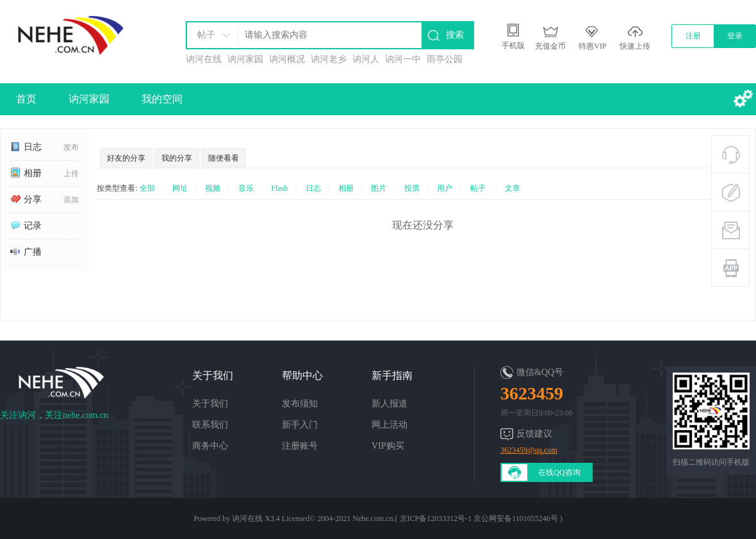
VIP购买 (388, 446)
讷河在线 (204, 59)
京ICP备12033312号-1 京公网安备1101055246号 (479, 519)
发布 (71, 147)
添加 (71, 200)
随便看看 (224, 158)
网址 (180, 188)
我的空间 (162, 99)
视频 (213, 188)
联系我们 (210, 425)
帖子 (206, 35)
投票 (412, 188)
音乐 (246, 188)
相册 (26, 173)
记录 (26, 226)
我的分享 (177, 158)
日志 (26, 147)
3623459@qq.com (529, 450)
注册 (693, 36)
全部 (147, 188)
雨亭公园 (445, 59)
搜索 (455, 35)
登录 (735, 36)
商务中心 (210, 446)
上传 (71, 173)
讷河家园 (245, 59)
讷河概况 (287, 59)
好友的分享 (126, 158)
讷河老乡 (329, 59)
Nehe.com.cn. (374, 519)
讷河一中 (403, 59)
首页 (26, 99)
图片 (379, 188)
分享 (26, 199)
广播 (26, 252)
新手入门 (300, 425)
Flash (279, 188)
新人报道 (390, 404)
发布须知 (300, 404)
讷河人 (366, 59)
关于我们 (210, 404)
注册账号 (300, 446)
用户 (445, 188)
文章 (513, 188)
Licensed (296, 519)
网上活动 (390, 425)
